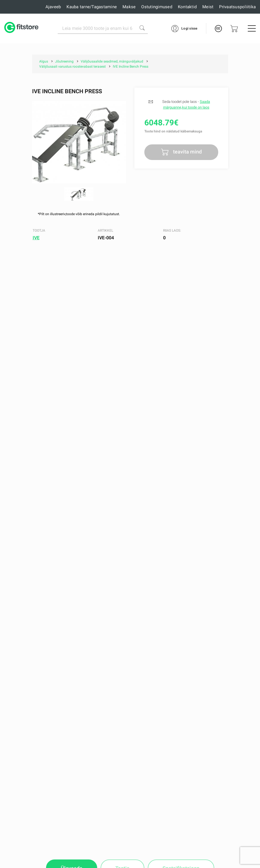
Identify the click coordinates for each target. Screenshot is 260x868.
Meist (208, 7)
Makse (129, 7)
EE (218, 28)
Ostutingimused (157, 7)
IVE (36, 238)
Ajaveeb (53, 7)
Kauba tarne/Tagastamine (92, 7)
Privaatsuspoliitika (237, 7)
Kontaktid (187, 7)
